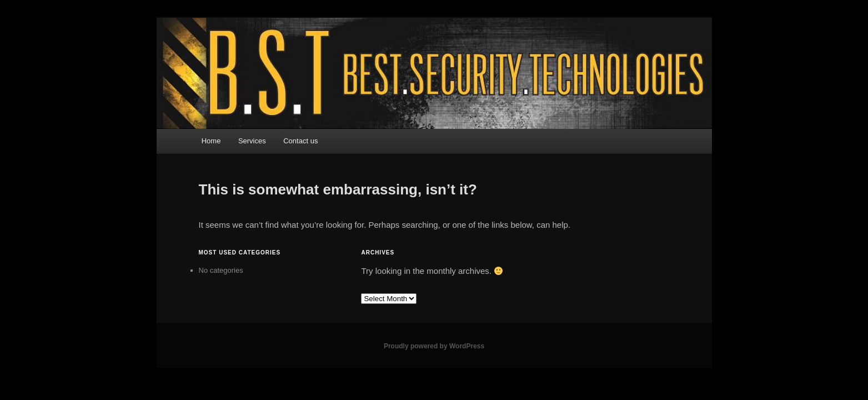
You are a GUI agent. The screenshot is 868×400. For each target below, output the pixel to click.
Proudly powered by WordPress (434, 346)
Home (211, 141)
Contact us (300, 141)
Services (252, 141)
